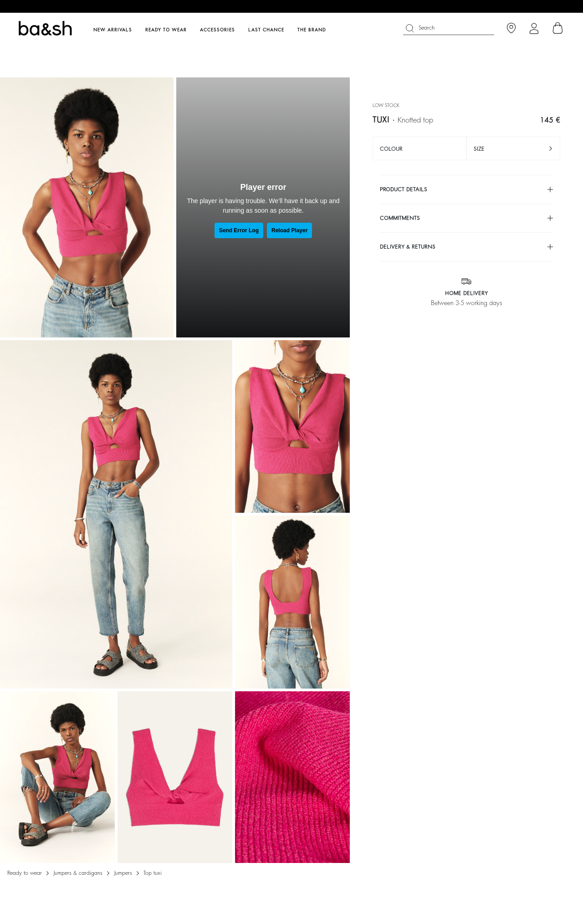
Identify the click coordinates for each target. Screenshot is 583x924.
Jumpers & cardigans (78, 873)
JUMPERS (123, 873)
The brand (312, 30)
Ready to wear (25, 873)
